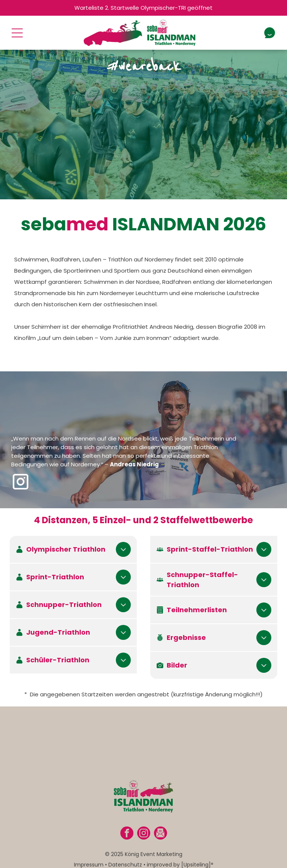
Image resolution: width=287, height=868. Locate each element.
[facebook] (127, 826)
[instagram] (144, 826)
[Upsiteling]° (197, 857)
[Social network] (161, 826)
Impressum (89, 857)
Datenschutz (125, 857)
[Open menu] (17, 33)
